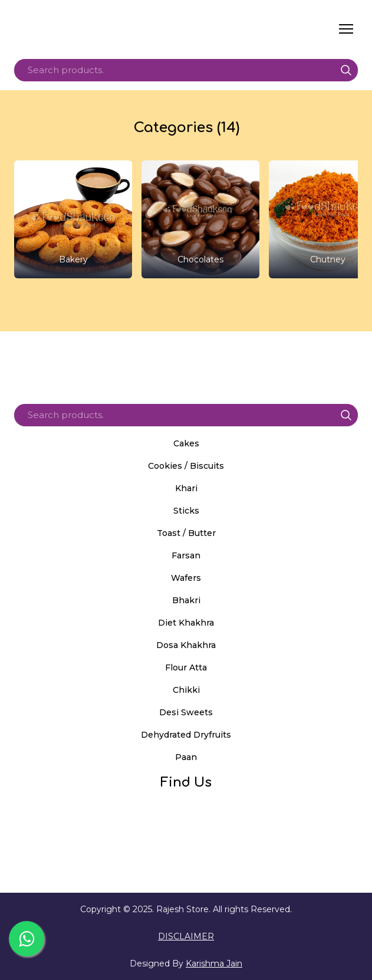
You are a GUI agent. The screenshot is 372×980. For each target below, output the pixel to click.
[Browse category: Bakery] (73, 219)
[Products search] (186, 70)
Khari (186, 488)
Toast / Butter (186, 533)
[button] (346, 70)
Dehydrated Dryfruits (186, 735)
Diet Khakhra (186, 623)
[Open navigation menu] (346, 29)
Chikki (186, 690)
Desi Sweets (186, 712)
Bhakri (186, 600)
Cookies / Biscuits (186, 466)
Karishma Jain (214, 963)
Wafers (186, 578)
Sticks (186, 511)
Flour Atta (186, 667)
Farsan (186, 555)
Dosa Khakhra (186, 645)
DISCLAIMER (186, 936)
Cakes (186, 443)
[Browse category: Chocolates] (200, 219)
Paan (186, 757)
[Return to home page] (126, 29)
